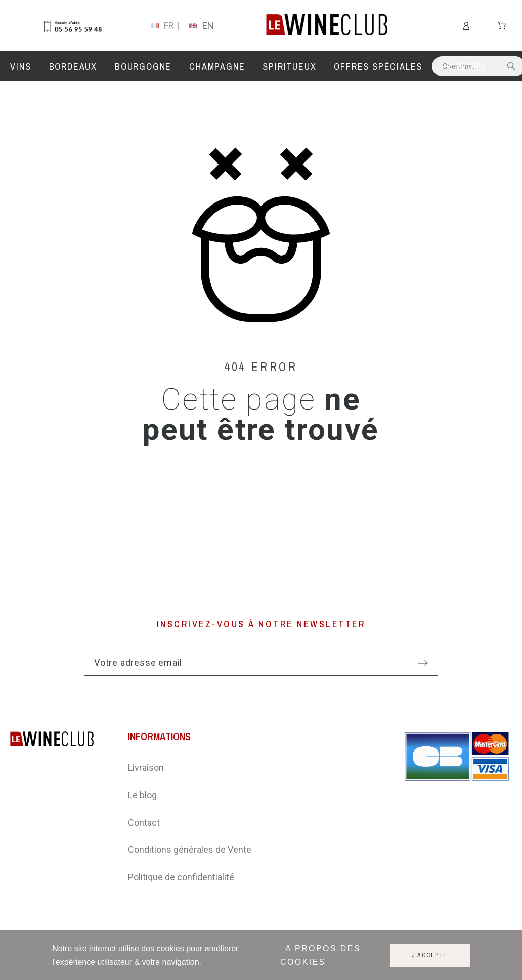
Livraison (146, 768)
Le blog (142, 795)
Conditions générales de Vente (190, 850)
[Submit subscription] (423, 663)
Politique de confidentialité (181, 877)
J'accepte (430, 955)
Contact (144, 822)
